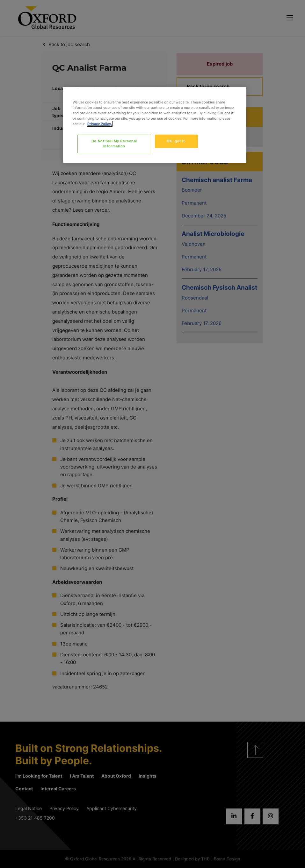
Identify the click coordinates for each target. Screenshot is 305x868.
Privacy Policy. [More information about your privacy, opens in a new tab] (100, 124)
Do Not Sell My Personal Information (114, 144)
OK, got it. (176, 141)
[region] (155, 125)
